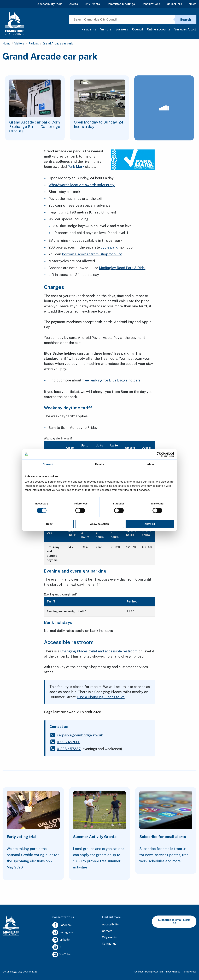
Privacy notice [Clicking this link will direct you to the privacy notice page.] (172, 972)
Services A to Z (185, 29)
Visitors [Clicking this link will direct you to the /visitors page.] (19, 44)
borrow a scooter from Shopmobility (92, 254)
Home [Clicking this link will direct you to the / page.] (6, 44)
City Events (92, 4)
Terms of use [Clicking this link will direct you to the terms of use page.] (189, 972)
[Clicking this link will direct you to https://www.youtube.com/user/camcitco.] (61, 955)
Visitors (106, 29)
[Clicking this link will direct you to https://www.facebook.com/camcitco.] (62, 925)
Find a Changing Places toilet (101, 697)
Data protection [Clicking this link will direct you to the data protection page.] (154, 972)
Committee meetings (121, 4)
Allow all (150, 524)
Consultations (151, 4)
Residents (89, 29)
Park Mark (76, 167)
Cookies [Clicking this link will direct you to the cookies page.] (139, 972)
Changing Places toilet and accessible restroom (99, 651)
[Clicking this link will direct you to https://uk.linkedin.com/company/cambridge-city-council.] (61, 940)
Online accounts (159, 29)
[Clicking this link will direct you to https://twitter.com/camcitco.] (57, 947)
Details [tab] (99, 464)
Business (122, 29)
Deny (49, 524)
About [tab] (151, 464)
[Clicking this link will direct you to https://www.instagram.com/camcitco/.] (63, 933)
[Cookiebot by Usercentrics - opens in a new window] (159, 454)
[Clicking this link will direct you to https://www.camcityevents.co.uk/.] (109, 937)
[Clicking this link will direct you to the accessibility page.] (110, 925)
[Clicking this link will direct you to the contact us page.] (109, 944)
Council (137, 29)
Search (186, 20)
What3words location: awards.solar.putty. (82, 185)
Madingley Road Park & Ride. (122, 268)
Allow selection (99, 524)
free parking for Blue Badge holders (111, 380)
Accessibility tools (50, 4)
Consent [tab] (48, 464)
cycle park (109, 247)
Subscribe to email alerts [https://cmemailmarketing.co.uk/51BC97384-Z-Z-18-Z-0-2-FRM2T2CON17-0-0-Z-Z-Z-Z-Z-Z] (174, 921)
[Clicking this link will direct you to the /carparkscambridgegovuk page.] (80, 735)
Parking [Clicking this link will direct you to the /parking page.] (34, 44)
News (193, 4)
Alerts (74, 4)
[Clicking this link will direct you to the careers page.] (107, 931)
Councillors (174, 4)
